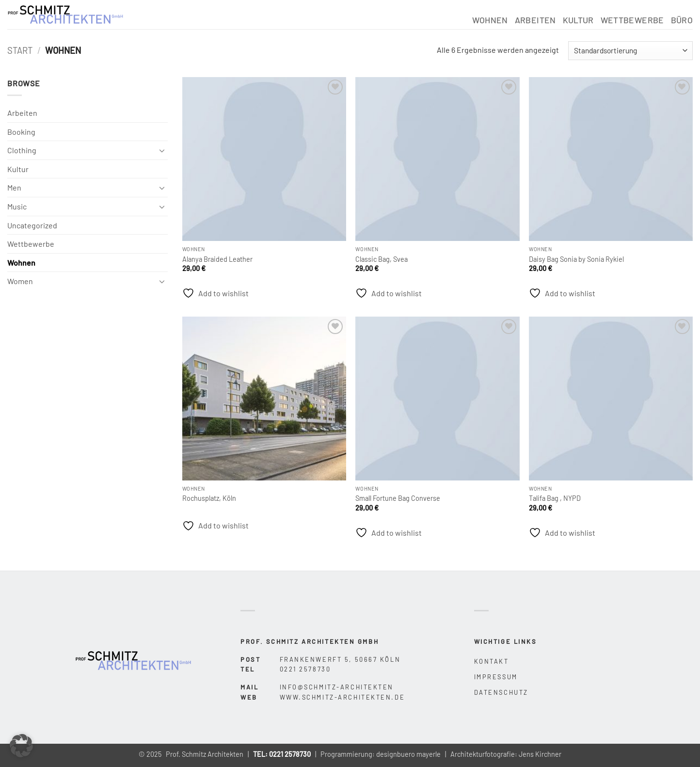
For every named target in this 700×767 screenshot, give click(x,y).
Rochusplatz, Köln (209, 498)
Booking (21, 132)
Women (20, 281)
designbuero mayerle (408, 754)
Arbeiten (535, 20)
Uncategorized (32, 225)
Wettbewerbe (632, 20)
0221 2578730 (290, 754)
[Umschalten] (162, 150)
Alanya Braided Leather (217, 259)
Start (20, 50)
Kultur (578, 20)
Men (14, 187)
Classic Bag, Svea (382, 259)
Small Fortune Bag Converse (398, 498)
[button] (21, 746)
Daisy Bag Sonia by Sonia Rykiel (576, 259)
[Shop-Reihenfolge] (630, 51)
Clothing (22, 150)
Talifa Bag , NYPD (555, 498)
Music (17, 206)
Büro (682, 20)
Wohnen (490, 20)
